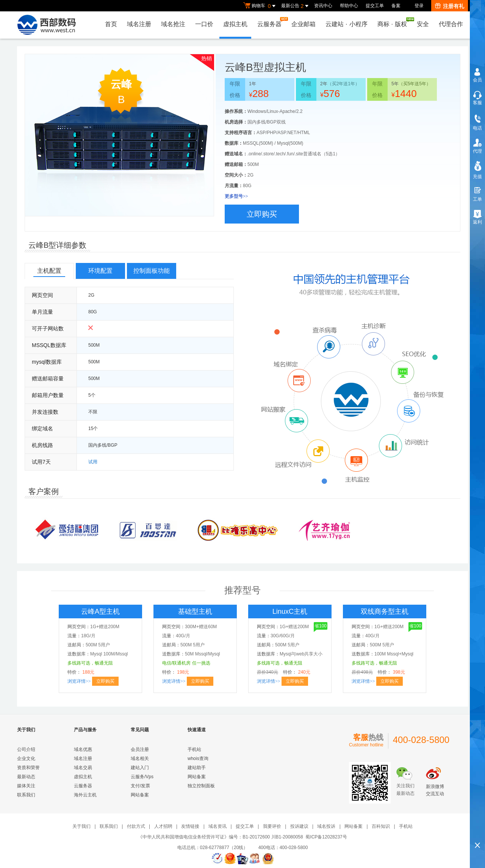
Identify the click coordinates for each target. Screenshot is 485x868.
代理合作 (451, 24)
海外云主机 (85, 795)
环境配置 (100, 271)
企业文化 (26, 759)
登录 (419, 6)
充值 (477, 177)
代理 (477, 151)
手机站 (194, 749)
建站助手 (197, 768)
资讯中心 (323, 6)
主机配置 (49, 271)
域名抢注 (173, 24)
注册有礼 (450, 6)
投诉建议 (299, 826)
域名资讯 (217, 826)
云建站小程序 (346, 24)
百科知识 (381, 826)
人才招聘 (163, 826)
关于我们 (81, 826)
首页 (111, 24)
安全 (423, 24)
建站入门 (140, 768)
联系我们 (26, 795)
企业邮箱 (304, 24)
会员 (477, 80)
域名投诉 (326, 826)
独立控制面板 (201, 786)
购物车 (260, 6)
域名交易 (83, 768)
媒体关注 (26, 786)
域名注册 (139, 24)
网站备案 (140, 795)
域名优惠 (83, 749)
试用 (93, 462)
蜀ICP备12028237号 (326, 837)
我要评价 (272, 826)
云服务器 (271, 22)
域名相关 (140, 759)
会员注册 (140, 749)
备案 (396, 6)
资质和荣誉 (28, 768)
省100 (320, 626)
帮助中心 (349, 6)
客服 (477, 103)
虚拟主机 (235, 24)
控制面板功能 (152, 271)
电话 (477, 128)
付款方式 (136, 826)
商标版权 (394, 22)
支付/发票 (140, 786)
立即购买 (262, 214)
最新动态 (26, 777)
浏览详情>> (79, 681)
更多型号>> (236, 196)
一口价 (204, 24)
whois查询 (198, 759)
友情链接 (190, 826)
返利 (477, 222)
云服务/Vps (142, 777)
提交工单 (375, 6)
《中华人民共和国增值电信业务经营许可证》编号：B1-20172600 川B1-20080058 (220, 837)
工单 (477, 199)
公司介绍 (26, 749)
